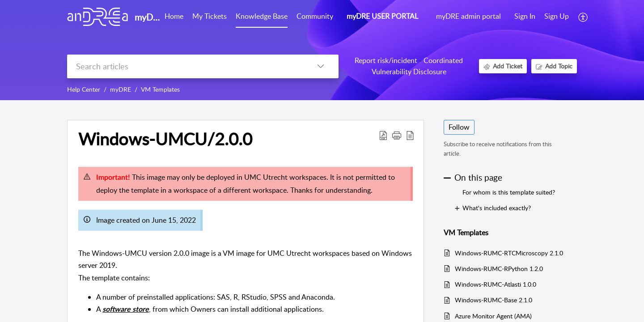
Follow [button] (459, 127)
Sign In (525, 16)
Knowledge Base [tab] (262, 16)
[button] (583, 17)
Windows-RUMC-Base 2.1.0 (494, 300)
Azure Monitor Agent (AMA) (493, 316)
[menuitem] (525, 17)
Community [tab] (315, 16)
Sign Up (557, 16)
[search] (185, 66)
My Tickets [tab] (210, 16)
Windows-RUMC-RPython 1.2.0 (499, 269)
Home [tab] (174, 16)
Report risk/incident (386, 60)
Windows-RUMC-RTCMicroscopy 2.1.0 (509, 253)
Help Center (84, 89)
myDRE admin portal (468, 16)
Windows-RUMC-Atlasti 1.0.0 (496, 284)
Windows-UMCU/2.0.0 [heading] (165, 139)
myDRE (121, 89)
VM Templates (160, 89)
